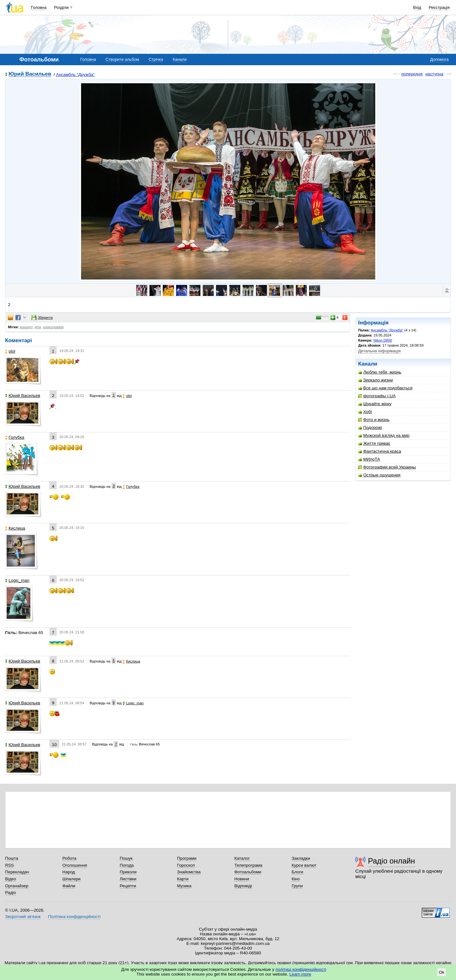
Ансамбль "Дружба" (75, 75)
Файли (69, 886)
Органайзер (17, 886)
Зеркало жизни (376, 380)
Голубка (15, 437)
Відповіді (243, 886)
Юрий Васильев (30, 74)
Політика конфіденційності (74, 917)
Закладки (301, 858)
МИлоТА (369, 459)
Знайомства (189, 872)
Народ (69, 872)
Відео (11, 879)
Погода (127, 865)
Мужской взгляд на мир (384, 435)
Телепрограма (248, 865)
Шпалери (71, 879)
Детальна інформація (379, 351)
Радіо (10, 892)
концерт (26, 327)
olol (10, 351)
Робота (69, 858)
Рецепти (128, 886)
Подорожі (370, 427)
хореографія (53, 327)
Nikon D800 (383, 340)
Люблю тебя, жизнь (380, 372)
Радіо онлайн (392, 861)
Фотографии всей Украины (387, 467)
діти (38, 327)
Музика (184, 886)
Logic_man (17, 580)
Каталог (242, 858)
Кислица (15, 528)
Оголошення (75, 865)
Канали (180, 59)
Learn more (300, 974)
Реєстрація (439, 7)
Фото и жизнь (374, 420)
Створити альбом (122, 59)
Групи (297, 886)
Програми (187, 858)
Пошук (126, 858)
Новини (242, 879)
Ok (442, 972)
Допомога (439, 59)
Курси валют (304, 865)
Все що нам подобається (385, 388)
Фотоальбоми (248, 872)
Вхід (417, 7)
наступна (434, 74)
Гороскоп (186, 865)
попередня (412, 74)
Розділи (61, 7)
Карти (183, 879)
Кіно (296, 879)
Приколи (128, 872)
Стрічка (156, 59)
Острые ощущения (379, 475)
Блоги (298, 872)
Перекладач (17, 872)
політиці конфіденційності (301, 969)
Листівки (128, 879)
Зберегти (42, 317)
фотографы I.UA (377, 396)
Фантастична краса (380, 451)
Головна (39, 7)
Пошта (12, 858)
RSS (9, 865)
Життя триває (374, 443)
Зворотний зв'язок (23, 917)
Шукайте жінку (375, 404)
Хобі (365, 412)
